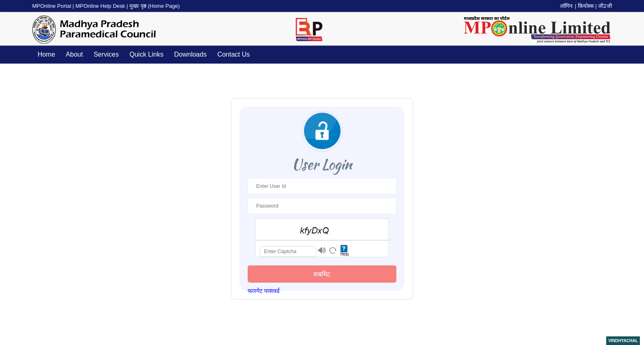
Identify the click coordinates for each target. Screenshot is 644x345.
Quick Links (146, 54)
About (74, 54)
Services (106, 54)
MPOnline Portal (52, 6)
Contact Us (233, 54)
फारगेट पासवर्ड (264, 291)
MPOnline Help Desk (101, 6)
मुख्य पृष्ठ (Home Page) (155, 6)
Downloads (190, 54)
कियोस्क (586, 6)
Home (46, 54)
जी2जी (605, 6)
